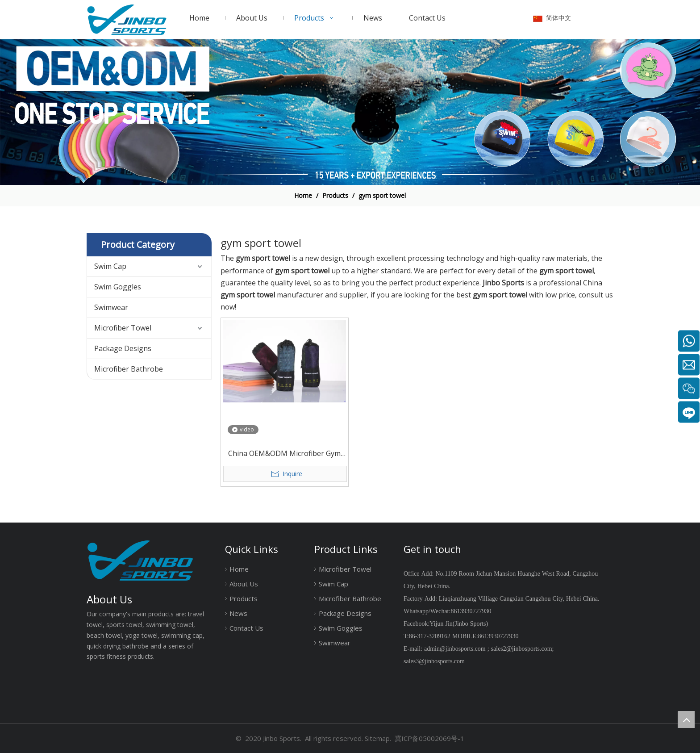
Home (239, 569)
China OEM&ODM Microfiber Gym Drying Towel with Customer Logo (284, 454)
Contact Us (246, 628)
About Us (244, 584)
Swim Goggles (118, 287)
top (686, 720)
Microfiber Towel (123, 328)
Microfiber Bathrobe (129, 369)
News (238, 613)
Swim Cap (110, 266)
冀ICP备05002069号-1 (429, 738)
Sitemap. (378, 738)
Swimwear (111, 307)
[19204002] (350, 112)
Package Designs (123, 348)
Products (244, 598)
